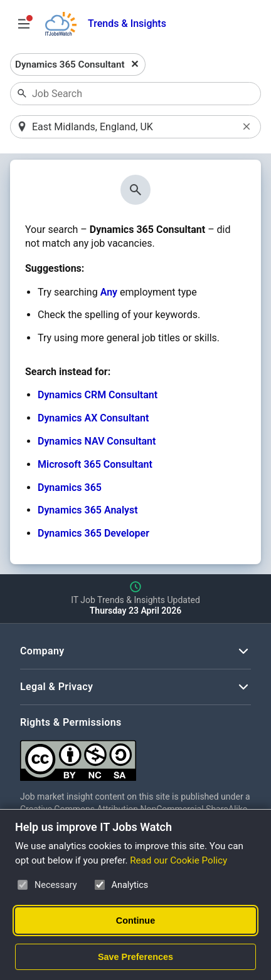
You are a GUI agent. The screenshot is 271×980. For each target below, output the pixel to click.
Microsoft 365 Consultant (95, 464)
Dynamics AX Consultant (93, 418)
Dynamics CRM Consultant (98, 395)
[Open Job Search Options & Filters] (24, 24)
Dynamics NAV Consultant (97, 441)
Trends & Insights (127, 23)
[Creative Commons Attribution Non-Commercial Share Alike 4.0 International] (135, 756)
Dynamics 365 (70, 487)
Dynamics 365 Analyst (88, 510)
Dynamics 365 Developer (93, 533)
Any (109, 292)
